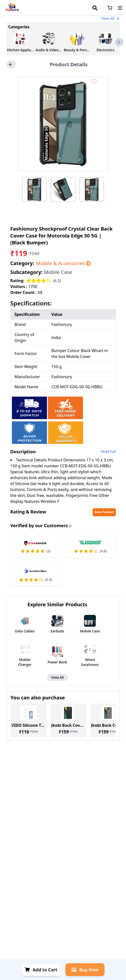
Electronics (105, 50)
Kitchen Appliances (20, 50)
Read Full (108, 451)
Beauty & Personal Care (77, 50)
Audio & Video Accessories (49, 50)
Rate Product (104, 512)
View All (111, 18)
